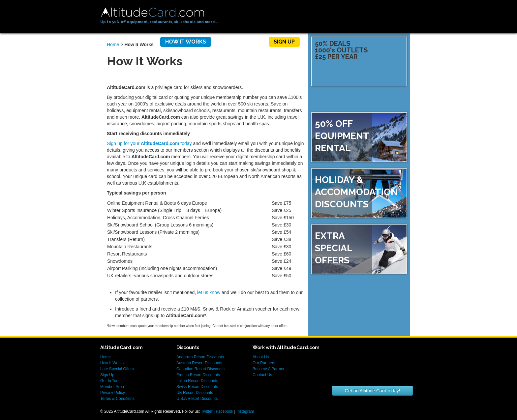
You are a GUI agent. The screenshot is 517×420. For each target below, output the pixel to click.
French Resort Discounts (198, 375)
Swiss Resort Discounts (197, 387)
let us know (209, 292)
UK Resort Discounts (195, 393)
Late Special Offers (117, 369)
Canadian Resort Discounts (200, 369)
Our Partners (264, 363)
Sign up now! (383, 87)
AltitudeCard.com (152, 12)
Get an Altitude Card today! (372, 391)
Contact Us (262, 375)
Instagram (245, 411)
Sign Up (284, 42)
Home (144, 42)
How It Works (186, 42)
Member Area (112, 387)
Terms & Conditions (117, 399)
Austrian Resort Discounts (199, 363)
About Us (261, 357)
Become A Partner (269, 369)
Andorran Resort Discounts (200, 357)
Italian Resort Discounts (197, 381)
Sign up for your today (149, 143)
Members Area (240, 42)
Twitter (207, 411)
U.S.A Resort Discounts (197, 399)
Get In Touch (111, 381)
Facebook (225, 411)
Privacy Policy (113, 393)
